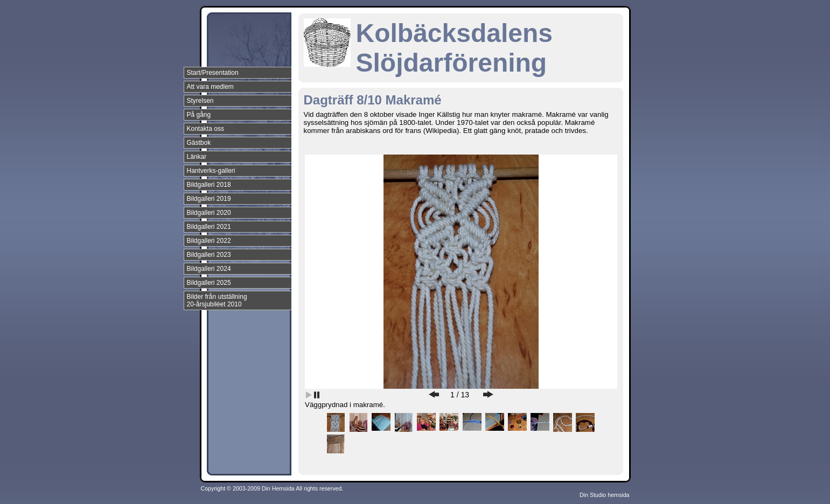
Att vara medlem (210, 87)
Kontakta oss (205, 129)
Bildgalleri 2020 (209, 213)
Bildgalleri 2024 (209, 269)
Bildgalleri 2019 (209, 199)
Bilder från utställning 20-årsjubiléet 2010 (217, 300)
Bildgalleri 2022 (209, 241)
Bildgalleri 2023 (209, 255)
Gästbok (199, 143)
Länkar (197, 157)
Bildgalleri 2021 (209, 227)
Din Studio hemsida (604, 495)
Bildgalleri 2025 (209, 283)
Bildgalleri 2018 (209, 185)
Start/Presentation (213, 73)
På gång (199, 115)
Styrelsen (200, 101)
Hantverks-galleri (211, 171)
